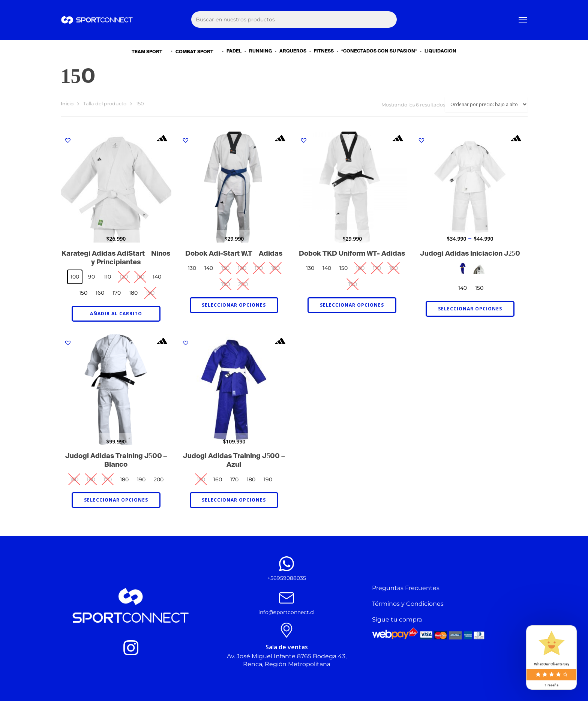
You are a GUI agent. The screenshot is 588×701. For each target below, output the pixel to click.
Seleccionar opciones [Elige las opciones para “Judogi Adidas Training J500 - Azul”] (234, 500)
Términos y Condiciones (408, 604)
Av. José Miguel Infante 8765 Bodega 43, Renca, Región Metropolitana (287, 660)
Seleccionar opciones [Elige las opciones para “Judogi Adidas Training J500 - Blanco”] (116, 500)
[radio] (75, 277)
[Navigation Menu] (523, 20)
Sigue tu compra (397, 619)
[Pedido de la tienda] (486, 104)
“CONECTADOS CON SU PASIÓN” (379, 51)
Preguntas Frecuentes (406, 588)
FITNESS (324, 51)
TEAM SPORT (150, 52)
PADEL (234, 51)
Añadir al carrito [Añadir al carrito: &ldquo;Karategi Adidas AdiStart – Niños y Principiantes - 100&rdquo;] (116, 314)
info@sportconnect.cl (286, 612)
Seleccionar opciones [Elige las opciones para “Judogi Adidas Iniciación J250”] (470, 309)
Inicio (67, 104)
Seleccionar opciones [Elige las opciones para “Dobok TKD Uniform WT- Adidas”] (352, 305)
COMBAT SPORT (198, 52)
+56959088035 (287, 578)
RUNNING (260, 51)
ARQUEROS (293, 51)
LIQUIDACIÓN (440, 51)
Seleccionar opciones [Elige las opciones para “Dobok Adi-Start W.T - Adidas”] (234, 305)
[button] (68, 140)
